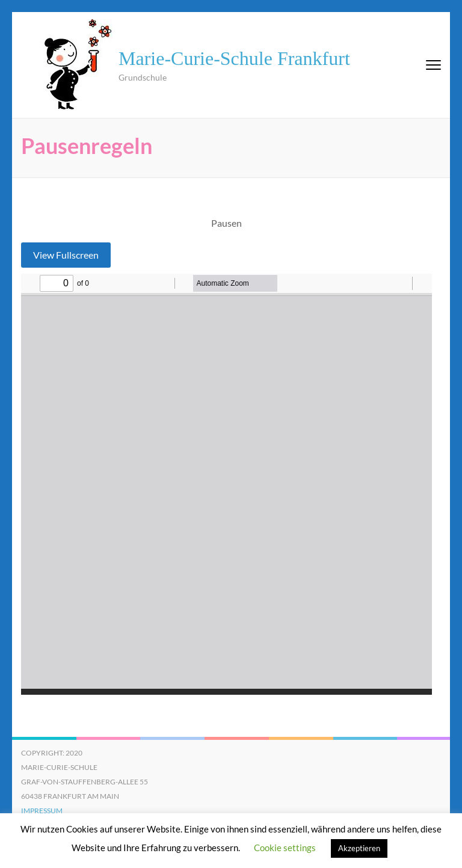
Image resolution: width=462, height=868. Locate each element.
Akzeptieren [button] (359, 848)
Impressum (42, 811)
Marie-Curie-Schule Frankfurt (234, 58)
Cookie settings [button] (285, 848)
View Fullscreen (66, 255)
